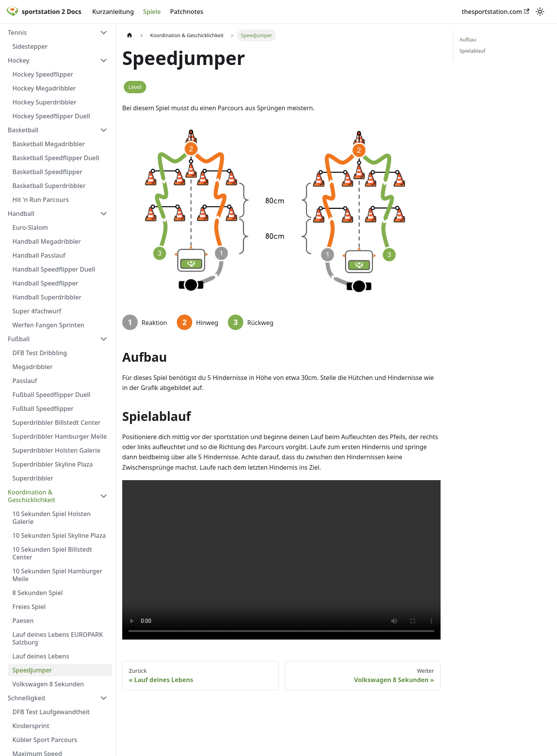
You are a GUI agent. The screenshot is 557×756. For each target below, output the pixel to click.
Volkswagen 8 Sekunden (48, 684)
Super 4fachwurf (37, 311)
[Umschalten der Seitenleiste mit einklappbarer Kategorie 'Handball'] (104, 214)
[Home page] (130, 35)
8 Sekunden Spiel (38, 593)
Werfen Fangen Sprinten (48, 325)
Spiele (152, 12)
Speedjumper (32, 670)
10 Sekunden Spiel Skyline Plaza (59, 535)
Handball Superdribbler (47, 297)
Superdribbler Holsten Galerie (56, 450)
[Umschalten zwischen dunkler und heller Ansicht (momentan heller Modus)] (540, 12)
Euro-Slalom (30, 227)
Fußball (19, 339)
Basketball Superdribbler (49, 186)
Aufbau (468, 39)
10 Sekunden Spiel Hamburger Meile (57, 575)
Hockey (19, 60)
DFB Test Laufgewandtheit (51, 712)
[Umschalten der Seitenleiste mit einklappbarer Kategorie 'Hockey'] (104, 60)
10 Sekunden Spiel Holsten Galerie (52, 518)
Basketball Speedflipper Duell (56, 158)
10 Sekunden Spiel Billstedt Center (52, 553)
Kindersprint (31, 726)
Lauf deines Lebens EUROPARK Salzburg (58, 638)
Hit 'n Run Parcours (41, 200)
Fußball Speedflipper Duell (51, 395)
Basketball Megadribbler (49, 144)
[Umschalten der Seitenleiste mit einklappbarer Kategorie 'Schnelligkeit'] (104, 698)
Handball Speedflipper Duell (54, 269)
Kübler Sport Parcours (45, 740)
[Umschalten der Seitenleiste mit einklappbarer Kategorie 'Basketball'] (104, 130)
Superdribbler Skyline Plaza (53, 464)
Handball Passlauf (39, 255)
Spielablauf (472, 51)
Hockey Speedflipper (43, 74)
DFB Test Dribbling (40, 353)
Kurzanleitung (113, 12)
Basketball (23, 130)
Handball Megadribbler (47, 241)
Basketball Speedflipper (47, 172)
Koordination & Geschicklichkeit (32, 496)
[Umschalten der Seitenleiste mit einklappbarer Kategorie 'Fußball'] (104, 339)
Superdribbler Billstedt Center (56, 422)
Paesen (23, 621)
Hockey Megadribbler (44, 88)
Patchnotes (187, 12)
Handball (21, 214)
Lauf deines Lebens (41, 656)
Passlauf (25, 381)
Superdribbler (33, 478)
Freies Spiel (29, 607)
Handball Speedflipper (45, 283)
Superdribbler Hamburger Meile (60, 436)
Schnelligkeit (26, 698)
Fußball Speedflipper (43, 409)
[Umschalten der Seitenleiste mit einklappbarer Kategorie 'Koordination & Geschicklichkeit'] (104, 496)
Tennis (17, 32)
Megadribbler (32, 367)
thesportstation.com (495, 12)
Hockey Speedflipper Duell (51, 116)
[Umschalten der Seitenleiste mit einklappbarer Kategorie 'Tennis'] (104, 32)
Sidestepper (30, 46)
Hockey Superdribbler (44, 102)
